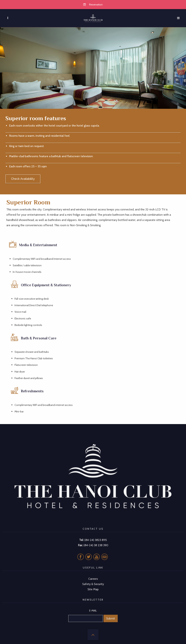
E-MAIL (93, 606)
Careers (93, 574)
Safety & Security (93, 579)
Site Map (93, 584)
